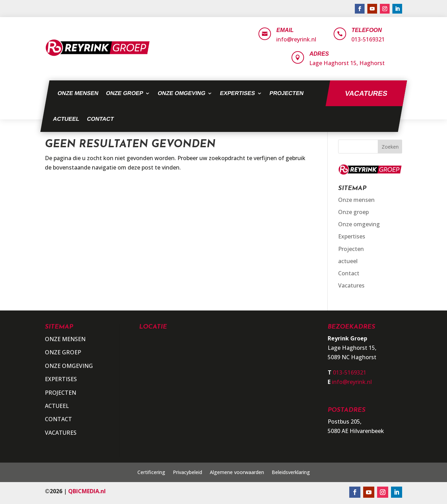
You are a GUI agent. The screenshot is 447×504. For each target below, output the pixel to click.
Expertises (237, 93)
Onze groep (125, 93)
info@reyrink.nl (296, 39)
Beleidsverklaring (291, 473)
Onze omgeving (182, 93)
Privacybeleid (187, 473)
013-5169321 (368, 39)
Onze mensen (78, 93)
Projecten (286, 93)
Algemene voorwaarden (237, 473)
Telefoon (366, 30)
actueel (66, 119)
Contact (100, 119)
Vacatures (366, 93)
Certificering (151, 473)
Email (285, 30)
